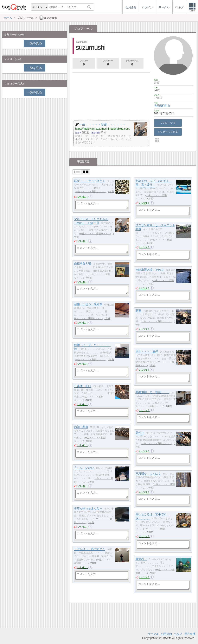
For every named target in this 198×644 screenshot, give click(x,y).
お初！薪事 (81, 427)
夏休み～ (141, 559)
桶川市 (166, 106)
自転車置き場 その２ (150, 270)
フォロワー (108, 63)
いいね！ (83, 197)
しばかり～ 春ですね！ (90, 549)
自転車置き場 (83, 264)
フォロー (84, 63)
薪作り (140, 433)
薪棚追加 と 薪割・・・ (153, 392)
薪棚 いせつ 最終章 (88, 304)
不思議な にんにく (148, 474)
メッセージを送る (168, 132)
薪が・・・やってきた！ (90, 181)
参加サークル (132, 63)
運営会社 (190, 634)
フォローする (168, 123)
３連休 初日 (83, 386)
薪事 (138, 311)
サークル (153, 634)
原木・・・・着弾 (147, 351)
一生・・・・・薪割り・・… (91, 191)
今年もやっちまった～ (88, 508)
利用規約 (166, 634)
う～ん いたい (84, 468)
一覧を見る (34, 43)
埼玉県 (158, 106)
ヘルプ (178, 634)
